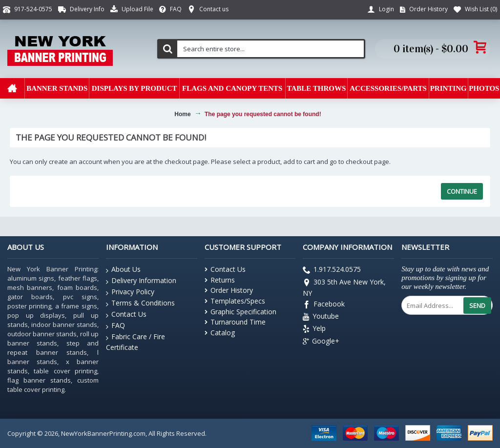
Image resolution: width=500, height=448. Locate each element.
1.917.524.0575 (332, 271)
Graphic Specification (240, 312)
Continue (462, 191)
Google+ (321, 341)
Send (477, 305)
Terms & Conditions (140, 303)
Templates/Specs (235, 301)
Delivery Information (141, 281)
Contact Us (126, 315)
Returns (220, 280)
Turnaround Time (235, 322)
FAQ (115, 326)
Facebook (324, 305)
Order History (229, 290)
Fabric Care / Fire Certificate (135, 342)
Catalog (220, 333)
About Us (123, 270)
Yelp (314, 330)
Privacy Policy (130, 292)
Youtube (321, 317)
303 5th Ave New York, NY (344, 287)
